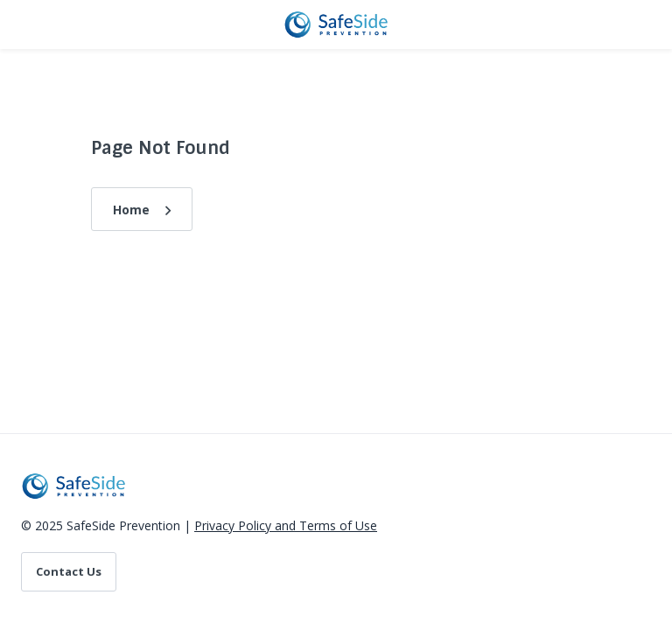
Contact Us (69, 571)
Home (131, 210)
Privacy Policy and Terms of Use (286, 525)
